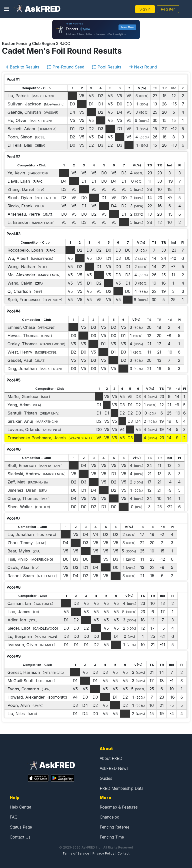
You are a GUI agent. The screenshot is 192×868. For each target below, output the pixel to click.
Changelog (109, 817)
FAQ (14, 817)
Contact (123, 853)
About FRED (111, 758)
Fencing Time (112, 837)
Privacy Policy (103, 853)
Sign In (145, 9)
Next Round (143, 67)
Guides (106, 778)
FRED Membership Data (122, 788)
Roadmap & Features (119, 807)
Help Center (20, 807)
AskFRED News (114, 768)
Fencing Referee (115, 827)
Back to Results (23, 67)
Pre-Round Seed (66, 67)
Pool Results (107, 67)
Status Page (21, 827)
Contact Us (20, 837)
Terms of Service (76, 853)
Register (168, 9)
